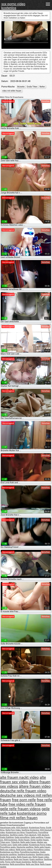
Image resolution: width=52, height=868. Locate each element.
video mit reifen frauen (12, 91)
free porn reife (24, 800)
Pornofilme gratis (8, 847)
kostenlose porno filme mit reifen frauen (23, 816)
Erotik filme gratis (8, 857)
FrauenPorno (31, 832)
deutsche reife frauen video (23, 791)
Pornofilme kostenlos (29, 852)
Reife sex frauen (21, 859)
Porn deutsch (30, 835)
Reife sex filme (33, 864)
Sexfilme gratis (17, 835)
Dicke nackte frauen (40, 840)
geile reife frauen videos (20, 809)
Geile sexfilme (37, 837)
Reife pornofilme (17, 864)
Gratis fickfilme (7, 837)
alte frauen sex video (23, 780)
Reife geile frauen (28, 842)
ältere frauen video (35, 786)
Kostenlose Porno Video (40, 845)
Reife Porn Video (13, 830)
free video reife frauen (27, 804)
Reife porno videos (24, 850)
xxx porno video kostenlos (13, 6)
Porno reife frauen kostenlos (18, 862)
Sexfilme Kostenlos (30, 830)
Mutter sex (42, 842)
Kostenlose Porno (37, 828)
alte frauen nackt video (19, 777)
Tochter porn (6, 845)
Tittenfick (15, 842)
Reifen (42, 87)
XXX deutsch (43, 835)
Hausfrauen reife (8, 828)
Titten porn (5, 842)
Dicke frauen (24, 840)
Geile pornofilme (22, 837)
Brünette (21, 87)
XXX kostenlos (11, 840)
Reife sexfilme (6, 859)
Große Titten (32, 87)
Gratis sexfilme (36, 859)
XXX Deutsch (22, 828)
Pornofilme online (42, 850)
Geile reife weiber (20, 845)
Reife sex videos (7, 850)
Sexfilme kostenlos (26, 855)
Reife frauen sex (24, 857)
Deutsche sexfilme (25, 847)
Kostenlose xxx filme (15, 832)
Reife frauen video (41, 857)
